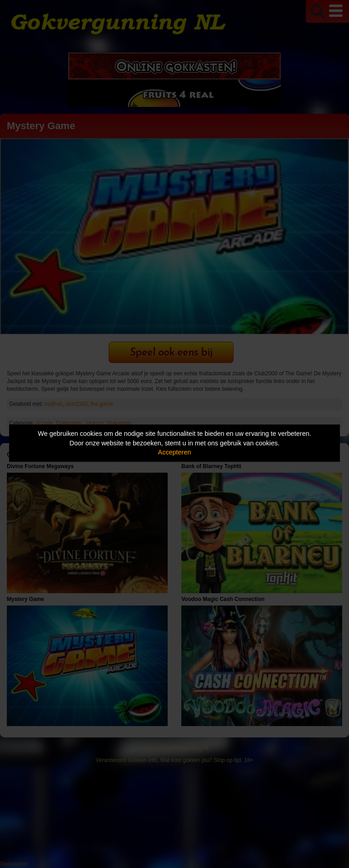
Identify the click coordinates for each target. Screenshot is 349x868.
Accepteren (175, 452)
